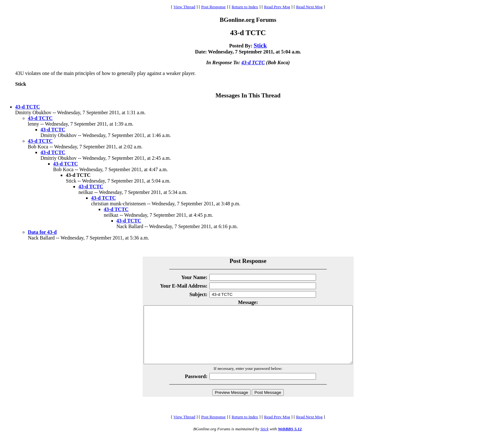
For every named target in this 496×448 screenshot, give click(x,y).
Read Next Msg (309, 7)
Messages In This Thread (248, 95)
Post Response (213, 7)
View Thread (184, 7)
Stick (260, 45)
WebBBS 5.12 (290, 440)
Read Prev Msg (277, 7)
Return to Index (245, 7)
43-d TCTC (253, 62)
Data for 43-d (42, 232)
